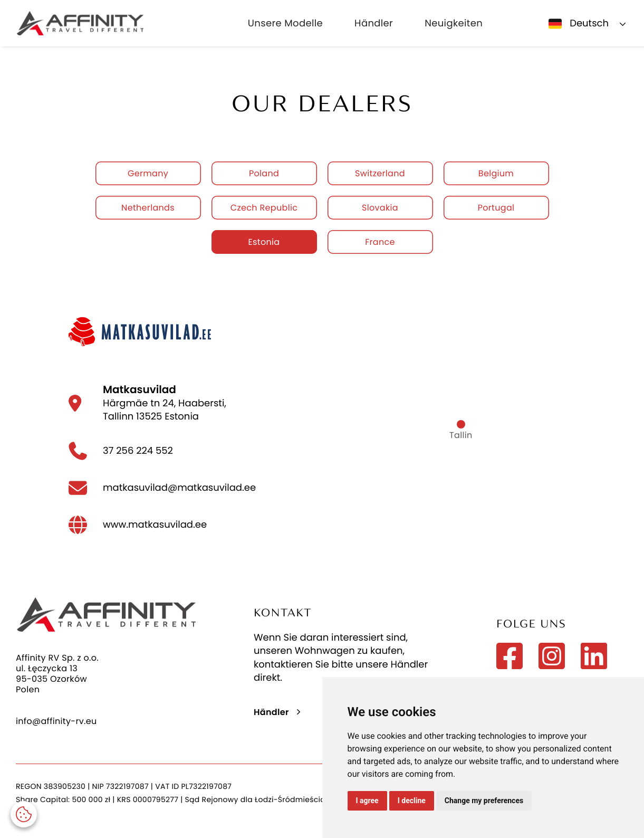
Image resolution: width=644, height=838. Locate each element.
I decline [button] (412, 801)
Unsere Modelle (285, 23)
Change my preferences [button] (484, 801)
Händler (374, 23)
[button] (24, 814)
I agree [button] (367, 801)
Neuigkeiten (454, 23)
